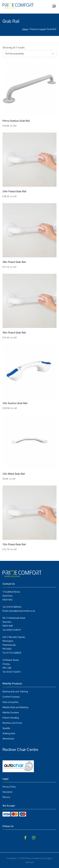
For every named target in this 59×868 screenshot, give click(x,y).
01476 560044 (14, 607)
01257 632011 (14, 672)
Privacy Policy (9, 787)
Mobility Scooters (11, 712)
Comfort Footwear (11, 697)
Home (25, 29)
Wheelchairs (8, 739)
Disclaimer (8, 792)
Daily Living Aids (10, 702)
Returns (6, 797)
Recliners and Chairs (12, 723)
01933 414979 (14, 630)
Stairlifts (6, 728)
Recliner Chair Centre (20, 749)
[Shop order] (29, 54)
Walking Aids (9, 733)
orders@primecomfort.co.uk (22, 611)
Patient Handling (11, 718)
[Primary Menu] (54, 6)
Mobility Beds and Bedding (15, 707)
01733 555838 (14, 653)
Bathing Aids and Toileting (15, 692)
